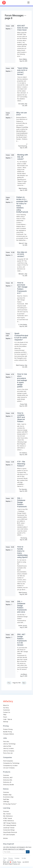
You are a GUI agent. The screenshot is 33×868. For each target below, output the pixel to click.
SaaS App (6, 799)
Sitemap (6, 722)
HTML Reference (9, 821)
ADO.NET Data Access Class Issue (22, 28)
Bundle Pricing (7, 732)
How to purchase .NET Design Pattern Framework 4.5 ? (22, 288)
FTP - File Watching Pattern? (21, 464)
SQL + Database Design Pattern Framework (22, 502)
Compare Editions (9, 734)
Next (24, 683)
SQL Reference (8, 816)
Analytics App (7, 795)
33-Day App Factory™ (10, 804)
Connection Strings (9, 830)
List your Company (9, 768)
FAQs (5, 715)
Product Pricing (8, 729)
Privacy (11, 858)
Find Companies (8, 761)
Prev (9, 683)
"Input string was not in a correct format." (22, 71)
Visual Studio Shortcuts (10, 832)
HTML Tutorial (7, 818)
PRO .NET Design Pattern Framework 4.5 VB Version (22, 640)
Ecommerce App (8, 797)
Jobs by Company (9, 751)
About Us (6, 705)
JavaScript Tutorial (9, 828)
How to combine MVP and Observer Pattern (21, 417)
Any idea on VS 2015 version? (22, 254)
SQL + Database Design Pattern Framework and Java (22, 607)
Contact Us (7, 712)
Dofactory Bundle (8, 785)
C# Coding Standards (10, 825)
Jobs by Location (8, 748)
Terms (5, 858)
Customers (7, 710)
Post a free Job (8, 753)
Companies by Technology (11, 763)
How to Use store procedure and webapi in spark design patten (22, 380)
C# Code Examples (9, 835)
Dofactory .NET (8, 778)
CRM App (6, 802)
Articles (5, 838)
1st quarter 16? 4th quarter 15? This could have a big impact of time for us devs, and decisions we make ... (23, 265)
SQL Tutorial (7, 814)
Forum (5, 717)
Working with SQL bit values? (23, 157)
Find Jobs (6, 741)
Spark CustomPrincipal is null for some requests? (21, 337)
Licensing (10, 860)
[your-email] (15, 852)
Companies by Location (10, 765)
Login (5, 719)
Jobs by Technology (9, 744)
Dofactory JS (7, 782)
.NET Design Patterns (10, 823)
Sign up (10, 719)
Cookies (17, 858)
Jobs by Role (7, 746)
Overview (6, 775)
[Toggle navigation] (28, 2)
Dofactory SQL (8, 780)
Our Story (6, 708)
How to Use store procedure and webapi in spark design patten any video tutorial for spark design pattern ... (23, 395)
